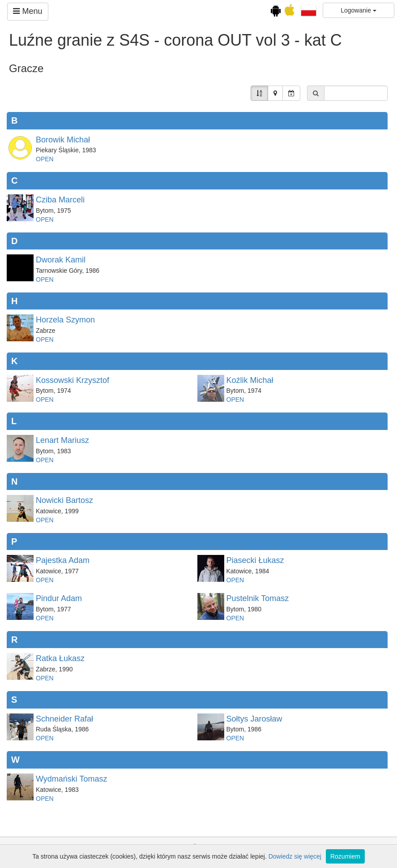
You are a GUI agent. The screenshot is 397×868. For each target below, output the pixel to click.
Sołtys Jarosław (254, 719)
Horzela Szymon (65, 320)
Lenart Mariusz (62, 440)
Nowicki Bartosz (64, 500)
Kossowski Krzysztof (73, 380)
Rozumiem (345, 856)
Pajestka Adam (63, 560)
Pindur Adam (59, 598)
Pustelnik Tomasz (258, 598)
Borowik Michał (63, 140)
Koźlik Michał (250, 380)
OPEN (45, 159)
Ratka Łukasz (60, 658)
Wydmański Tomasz (72, 779)
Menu (28, 11)
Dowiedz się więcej (295, 856)
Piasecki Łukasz (255, 560)
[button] (309, 10)
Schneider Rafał (64, 719)
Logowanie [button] (359, 10)
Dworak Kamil (61, 260)
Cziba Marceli (60, 200)
